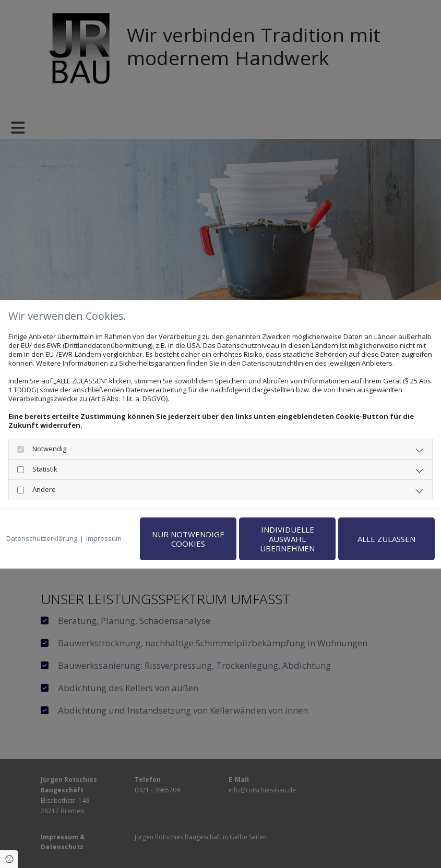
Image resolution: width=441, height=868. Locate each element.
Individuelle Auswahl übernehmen (287, 539)
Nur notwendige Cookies (188, 539)
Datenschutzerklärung (42, 539)
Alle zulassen (386, 539)
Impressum (104, 539)
